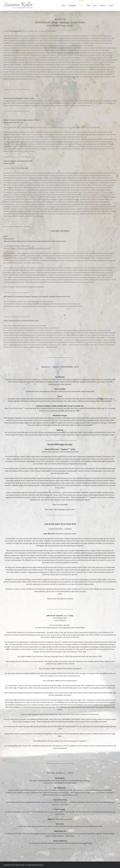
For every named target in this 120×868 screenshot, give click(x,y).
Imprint (41, 865)
